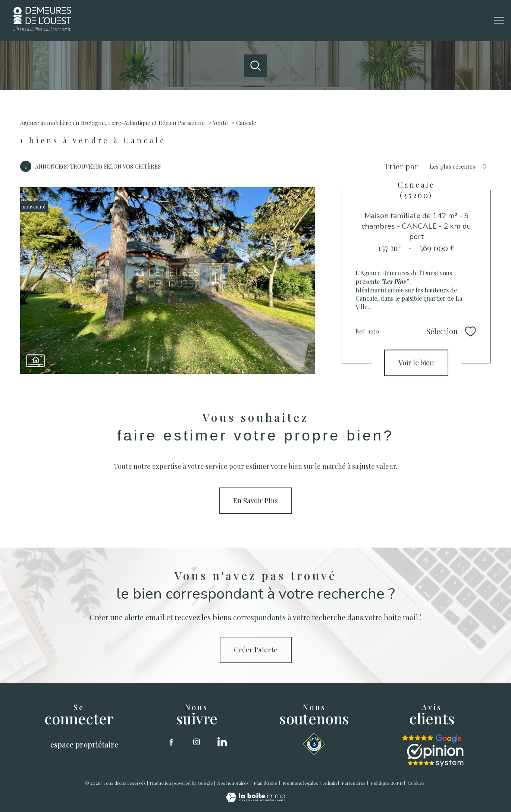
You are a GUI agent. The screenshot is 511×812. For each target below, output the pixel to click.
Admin (330, 783)
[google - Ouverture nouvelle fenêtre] (432, 739)
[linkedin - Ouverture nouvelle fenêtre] (222, 742)
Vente (220, 123)
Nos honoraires (233, 783)
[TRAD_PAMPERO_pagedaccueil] (42, 28)
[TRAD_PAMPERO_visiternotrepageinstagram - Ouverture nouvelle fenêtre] (197, 742)
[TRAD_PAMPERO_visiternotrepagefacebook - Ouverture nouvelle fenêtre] (171, 742)
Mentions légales (300, 783)
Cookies (416, 783)
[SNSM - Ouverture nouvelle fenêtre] (314, 744)
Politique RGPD (387, 783)
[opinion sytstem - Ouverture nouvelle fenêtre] (435, 755)
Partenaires (354, 783)
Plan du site (266, 783)
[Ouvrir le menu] (499, 21)
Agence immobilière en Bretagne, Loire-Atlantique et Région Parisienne (112, 123)
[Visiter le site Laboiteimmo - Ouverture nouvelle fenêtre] (255, 799)
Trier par (401, 166)
